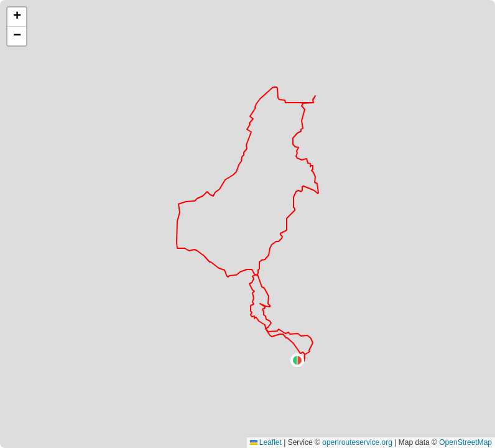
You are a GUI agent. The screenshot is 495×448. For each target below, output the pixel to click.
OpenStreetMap (465, 442)
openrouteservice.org (357, 442)
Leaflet (266, 442)
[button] (297, 360)
